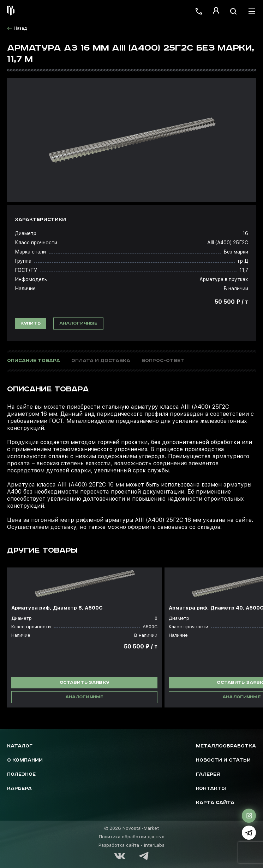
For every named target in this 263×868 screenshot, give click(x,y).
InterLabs (154, 845)
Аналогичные (79, 323)
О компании (25, 760)
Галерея (208, 774)
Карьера (19, 789)
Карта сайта (215, 803)
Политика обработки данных (131, 837)
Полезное (21, 774)
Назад (17, 28)
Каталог (20, 746)
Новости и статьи (223, 760)
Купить (31, 323)
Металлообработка (226, 746)
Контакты (211, 789)
